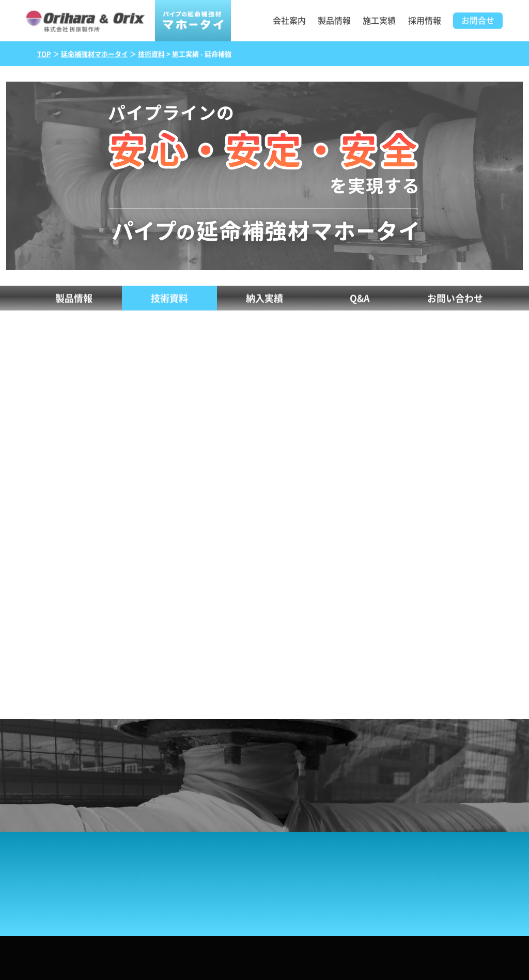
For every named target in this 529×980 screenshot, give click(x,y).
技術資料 (151, 55)
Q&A (360, 299)
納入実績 (264, 299)
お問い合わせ (455, 299)
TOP (44, 55)
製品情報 (334, 21)
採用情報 (425, 21)
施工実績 (379, 21)
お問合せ (478, 21)
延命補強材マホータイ (95, 55)
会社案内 (289, 21)
